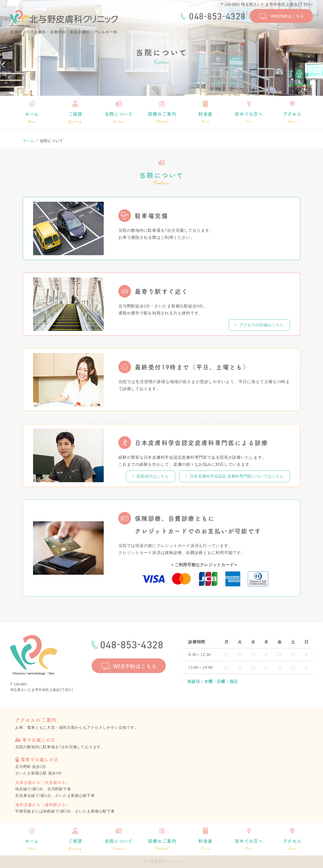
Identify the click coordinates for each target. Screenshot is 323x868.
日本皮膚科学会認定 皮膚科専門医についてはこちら (235, 476)
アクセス (292, 118)
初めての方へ (249, 118)
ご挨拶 (75, 118)
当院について (119, 118)
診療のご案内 (162, 118)
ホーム (32, 118)
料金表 (205, 118)
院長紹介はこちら (151, 476)
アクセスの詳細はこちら (259, 325)
